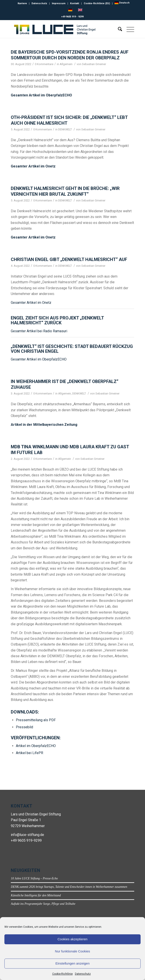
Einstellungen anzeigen (72, 963)
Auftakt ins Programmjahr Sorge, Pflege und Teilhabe (43, 904)
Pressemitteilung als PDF (36, 720)
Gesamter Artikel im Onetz (33, 166)
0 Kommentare (44, 64)
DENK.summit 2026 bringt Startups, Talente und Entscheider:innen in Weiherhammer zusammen (69, 887)
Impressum (59, 3)
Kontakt (75, 3)
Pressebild (24, 727)
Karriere (22, 3)
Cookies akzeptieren (72, 939)
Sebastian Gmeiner (94, 64)
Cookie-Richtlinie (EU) (97, 3)
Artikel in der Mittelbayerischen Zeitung (44, 425)
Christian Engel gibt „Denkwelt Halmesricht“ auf (69, 259)
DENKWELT (65, 129)
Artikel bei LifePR (30, 753)
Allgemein (66, 64)
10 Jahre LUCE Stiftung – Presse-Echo (34, 878)
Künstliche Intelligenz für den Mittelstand (36, 895)
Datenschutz (83, 974)
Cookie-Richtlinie (62, 974)
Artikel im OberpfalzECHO (36, 746)
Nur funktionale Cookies (72, 951)
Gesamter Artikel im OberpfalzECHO (39, 359)
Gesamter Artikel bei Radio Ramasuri (39, 331)
